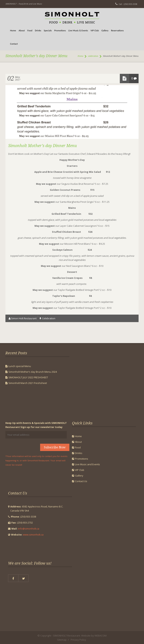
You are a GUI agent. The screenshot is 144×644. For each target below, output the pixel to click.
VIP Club (95, 30)
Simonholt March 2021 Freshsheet (28, 383)
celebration (93, 56)
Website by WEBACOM (94, 636)
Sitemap (62, 640)
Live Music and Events (87, 464)
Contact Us (81, 481)
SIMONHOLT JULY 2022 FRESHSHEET (28, 377)
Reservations (117, 30)
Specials (48, 30)
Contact (14, 44)
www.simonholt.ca (33, 535)
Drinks (38, 30)
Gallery (105, 30)
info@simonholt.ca (29, 529)
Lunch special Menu (20, 366)
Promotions (60, 30)
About (22, 30)
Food (30, 30)
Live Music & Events (78, 30)
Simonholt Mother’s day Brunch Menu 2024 (33, 372)
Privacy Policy (78, 640)
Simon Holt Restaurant (24, 318)
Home (13, 30)
